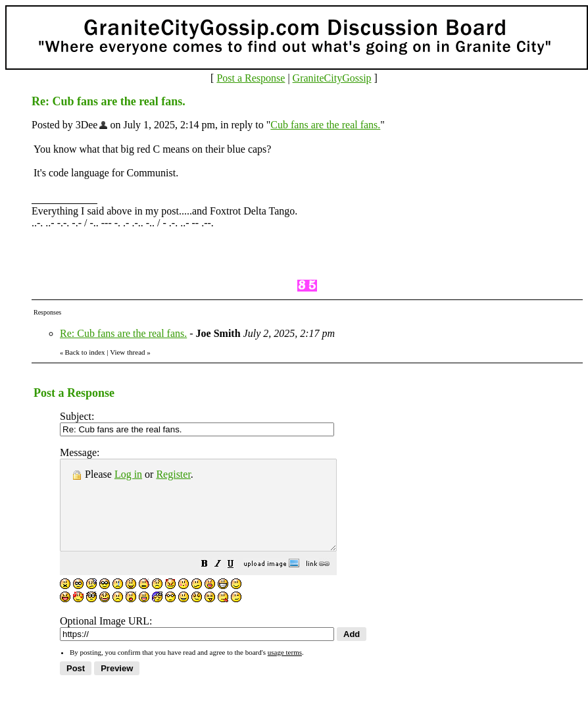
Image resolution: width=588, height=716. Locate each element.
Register (173, 474)
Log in (128, 474)
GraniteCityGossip (332, 78)
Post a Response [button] (251, 78)
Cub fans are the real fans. (325, 125)
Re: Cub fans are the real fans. (123, 333)
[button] (237, 583)
